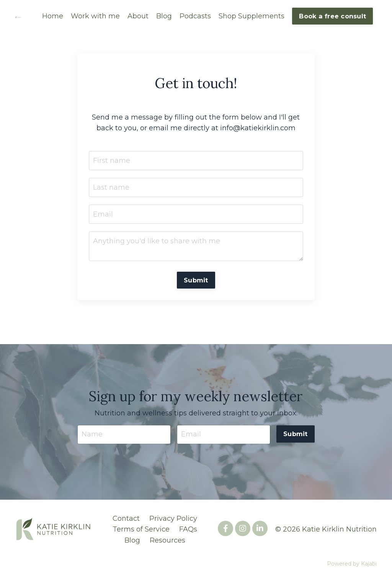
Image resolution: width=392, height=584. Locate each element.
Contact (126, 519)
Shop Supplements (252, 16)
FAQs (188, 530)
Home (53, 16)
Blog (164, 16)
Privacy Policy (173, 519)
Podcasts (195, 16)
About (138, 16)
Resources (167, 541)
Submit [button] (196, 281)
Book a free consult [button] (332, 16)
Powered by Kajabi (352, 564)
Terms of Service (141, 530)
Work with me (95, 16)
